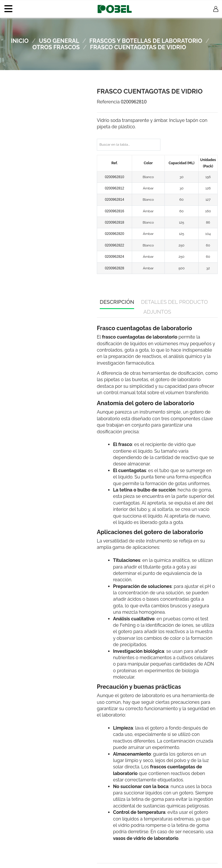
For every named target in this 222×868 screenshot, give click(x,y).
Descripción (117, 302)
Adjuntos (157, 312)
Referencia (108, 102)
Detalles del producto (174, 302)
